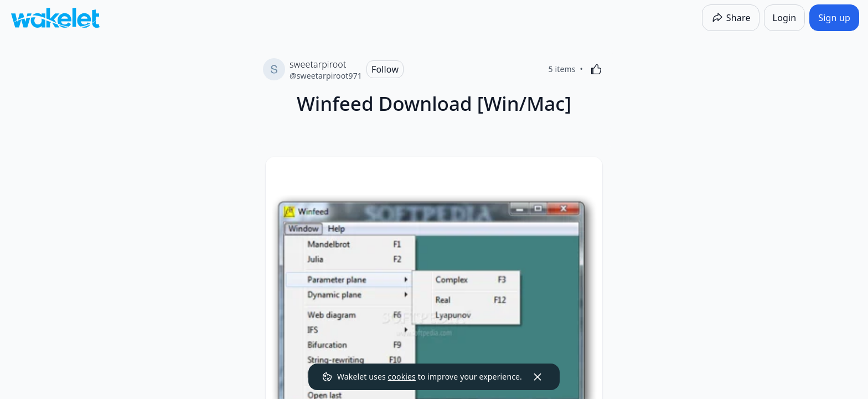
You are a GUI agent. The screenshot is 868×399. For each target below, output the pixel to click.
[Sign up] (834, 18)
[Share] (731, 18)
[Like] (596, 69)
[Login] (785, 18)
